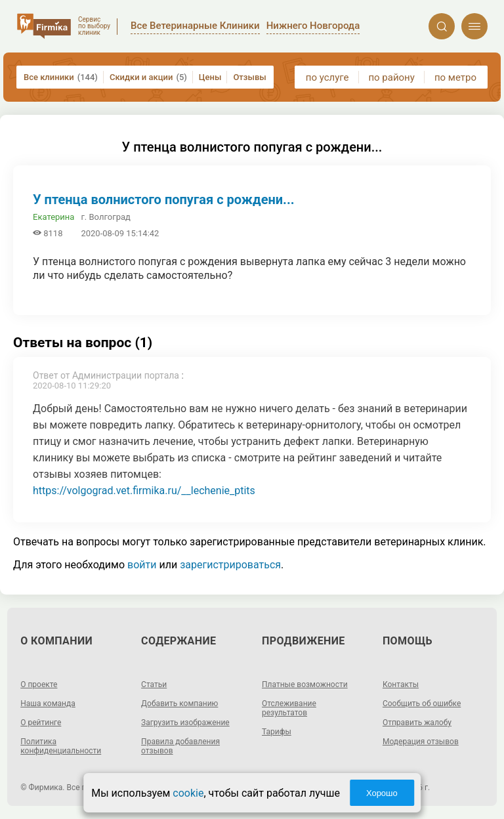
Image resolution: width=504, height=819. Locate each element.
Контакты (401, 684)
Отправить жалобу (417, 723)
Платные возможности (305, 684)
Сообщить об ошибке (422, 703)
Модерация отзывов (421, 742)
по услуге (327, 77)
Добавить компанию (179, 703)
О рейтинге (41, 723)
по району (391, 77)
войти (142, 565)
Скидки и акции (148, 77)
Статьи (154, 684)
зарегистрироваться (230, 565)
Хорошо (382, 793)
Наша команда (48, 703)
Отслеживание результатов (289, 708)
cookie (188, 793)
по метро (455, 77)
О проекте (39, 684)
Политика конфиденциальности (61, 746)
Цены (210, 77)
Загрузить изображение (185, 723)
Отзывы (249, 77)
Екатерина (53, 217)
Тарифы (277, 732)
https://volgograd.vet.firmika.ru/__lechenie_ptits (144, 491)
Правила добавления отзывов (180, 746)
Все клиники (61, 77)
